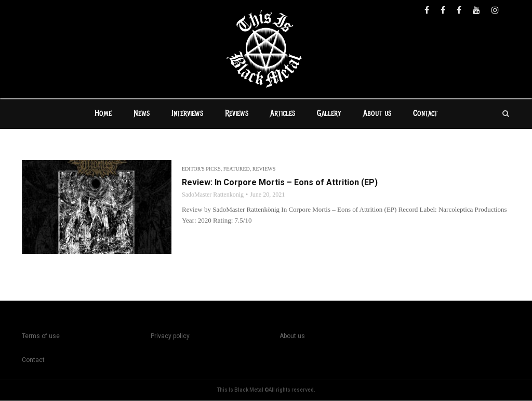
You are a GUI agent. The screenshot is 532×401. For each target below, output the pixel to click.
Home (103, 114)
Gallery (329, 114)
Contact (425, 114)
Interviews (187, 114)
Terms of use (41, 337)
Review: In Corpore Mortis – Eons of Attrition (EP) (280, 183)
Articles (283, 114)
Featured (237, 170)
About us (377, 114)
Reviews (237, 114)
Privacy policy (170, 337)
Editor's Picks (201, 170)
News (142, 114)
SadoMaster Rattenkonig (213, 196)
